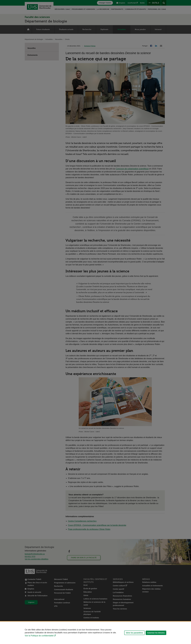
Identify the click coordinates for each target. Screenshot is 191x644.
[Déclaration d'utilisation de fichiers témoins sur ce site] (95, 633)
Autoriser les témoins (156, 633)
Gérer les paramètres (134, 633)
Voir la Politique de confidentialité (39, 636)
